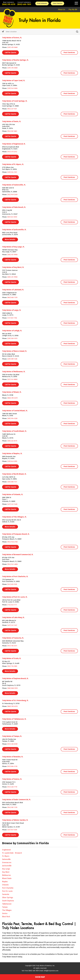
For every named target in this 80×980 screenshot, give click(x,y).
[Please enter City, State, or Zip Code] (40, 32)
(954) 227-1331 (12, 109)
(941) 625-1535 (12, 584)
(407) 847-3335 (12, 830)
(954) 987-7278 (12, 807)
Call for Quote (10, 52)
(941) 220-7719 (12, 787)
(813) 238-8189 (12, 744)
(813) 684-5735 (12, 766)
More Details (10, 239)
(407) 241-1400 (12, 504)
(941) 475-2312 (12, 152)
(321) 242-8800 (12, 379)
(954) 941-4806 (12, 564)
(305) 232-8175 (12, 441)
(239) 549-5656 (12, 88)
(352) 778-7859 (12, 666)
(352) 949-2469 (12, 195)
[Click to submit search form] (77, 32)
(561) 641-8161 (12, 217)
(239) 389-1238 (12, 359)
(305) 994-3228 (12, 418)
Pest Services (69, 52)
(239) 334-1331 (12, 172)
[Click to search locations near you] (3, 32)
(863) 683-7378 (12, 298)
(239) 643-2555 (12, 461)
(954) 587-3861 (12, 131)
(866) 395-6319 (9, 4)
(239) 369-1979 (12, 338)
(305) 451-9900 (12, 255)
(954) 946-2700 (12, 542)
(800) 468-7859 (24, 4)
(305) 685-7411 (12, 482)
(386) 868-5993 (12, 688)
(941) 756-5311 (12, 646)
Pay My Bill (73, 9)
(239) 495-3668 (12, 47)
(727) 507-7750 (12, 318)
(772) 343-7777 (12, 605)
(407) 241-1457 (12, 625)
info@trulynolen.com (51, 971)
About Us (61, 9)
